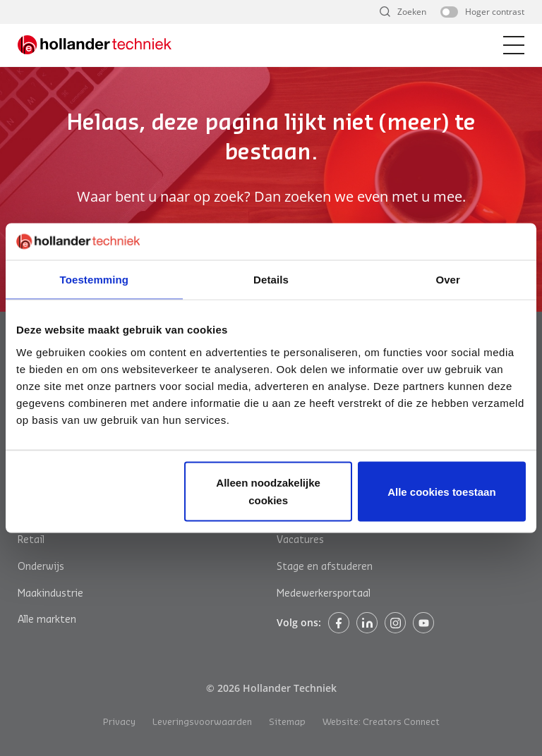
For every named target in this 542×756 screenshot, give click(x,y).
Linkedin (367, 623)
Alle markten (47, 620)
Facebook (339, 623)
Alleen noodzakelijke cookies (268, 491)
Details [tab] (271, 280)
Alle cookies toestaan (441, 491)
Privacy (119, 722)
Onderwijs (41, 567)
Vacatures (300, 540)
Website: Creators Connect (381, 722)
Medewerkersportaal (324, 594)
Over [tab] (448, 280)
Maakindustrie (50, 594)
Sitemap (287, 722)
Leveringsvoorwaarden (202, 722)
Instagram (395, 623)
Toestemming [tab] (95, 280)
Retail (31, 540)
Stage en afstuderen (325, 567)
